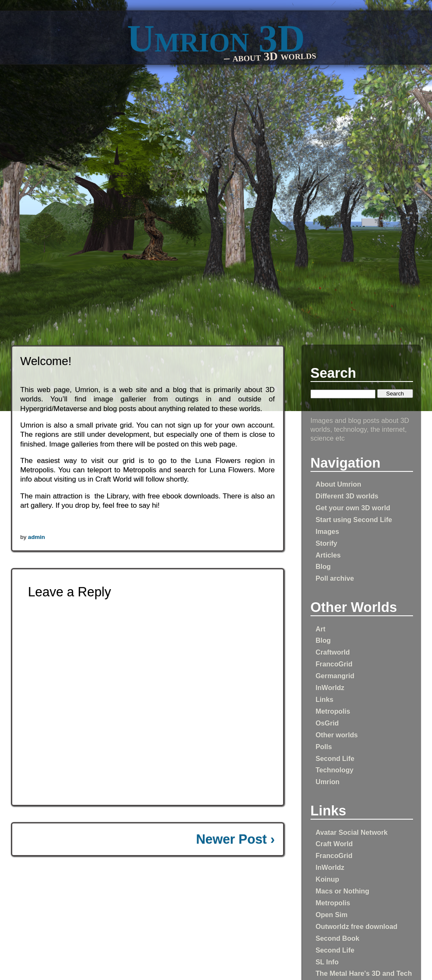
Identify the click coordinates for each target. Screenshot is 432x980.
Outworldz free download (356, 926)
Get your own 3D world (353, 508)
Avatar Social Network (352, 832)
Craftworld (333, 652)
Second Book (337, 938)
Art (320, 629)
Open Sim (332, 915)
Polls (324, 747)
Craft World (334, 844)
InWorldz (330, 688)
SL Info (327, 962)
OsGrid (327, 723)
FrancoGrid (334, 664)
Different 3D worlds (347, 496)
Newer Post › (236, 839)
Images (327, 531)
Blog (323, 566)
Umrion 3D (216, 39)
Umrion (328, 782)
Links (324, 699)
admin (36, 537)
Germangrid (335, 676)
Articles (328, 555)
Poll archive (335, 578)
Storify (326, 543)
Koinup (327, 879)
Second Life (335, 758)
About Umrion (338, 484)
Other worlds (337, 735)
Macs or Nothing (342, 891)
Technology (335, 770)
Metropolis (333, 711)
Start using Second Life (354, 520)
